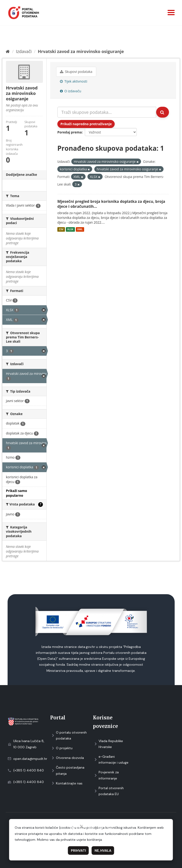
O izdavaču (71, 91)
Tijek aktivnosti (74, 81)
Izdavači (24, 51)
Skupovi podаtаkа (76, 72)
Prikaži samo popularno (16, 493)
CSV (61, 229)
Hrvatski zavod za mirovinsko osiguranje (81, 51)
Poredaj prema (70, 132)
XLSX (70, 229)
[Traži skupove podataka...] (107, 112)
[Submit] (163, 112)
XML (80, 229)
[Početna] (8, 51)
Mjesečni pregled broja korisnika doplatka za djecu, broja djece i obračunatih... (111, 204)
